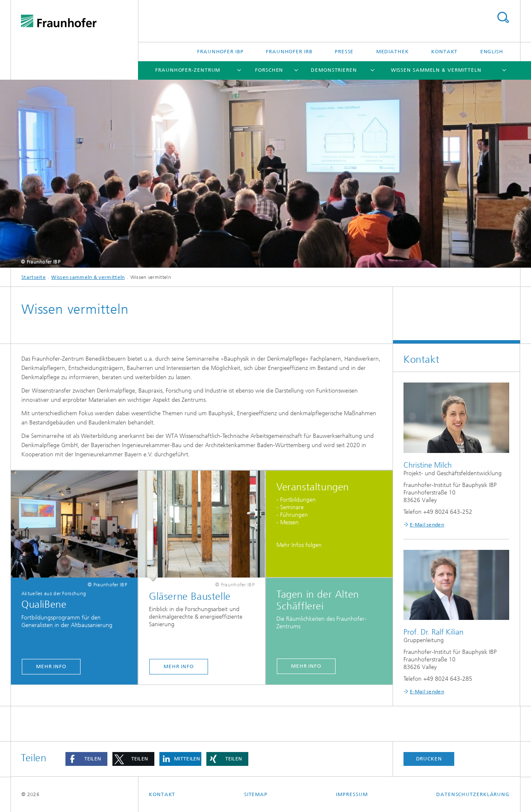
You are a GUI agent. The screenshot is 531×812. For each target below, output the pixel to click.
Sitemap (256, 794)
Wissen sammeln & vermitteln (436, 70)
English (492, 52)
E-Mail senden (427, 525)
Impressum (352, 794)
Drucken (429, 759)
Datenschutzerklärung (473, 794)
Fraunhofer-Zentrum (188, 70)
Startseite (34, 277)
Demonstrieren (334, 70)
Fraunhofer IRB (289, 52)
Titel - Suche (503, 17)
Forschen (269, 70)
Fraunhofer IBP (220, 52)
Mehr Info (51, 666)
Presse (344, 52)
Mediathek (393, 52)
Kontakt (444, 52)
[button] (86, 759)
